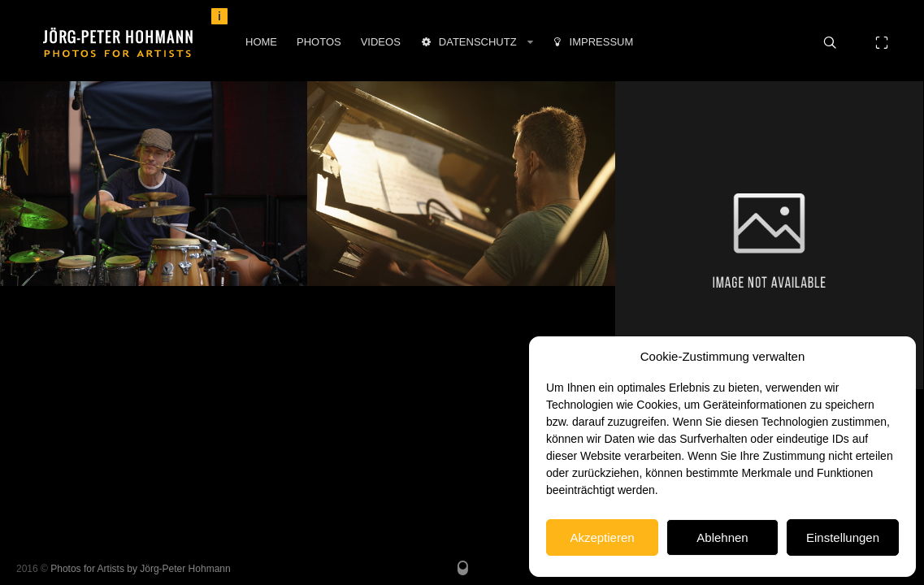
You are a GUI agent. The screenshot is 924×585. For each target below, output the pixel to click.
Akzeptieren (602, 537)
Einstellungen (843, 537)
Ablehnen (722, 537)
